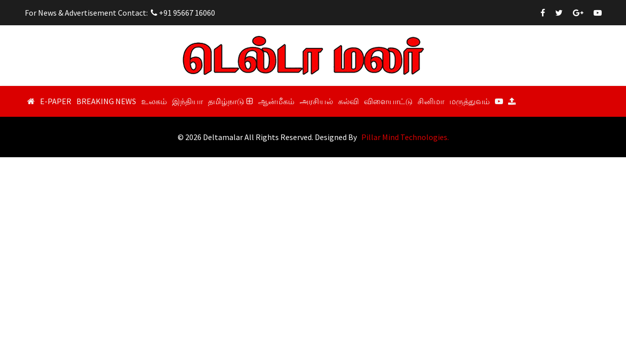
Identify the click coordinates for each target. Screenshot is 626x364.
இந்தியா (187, 101)
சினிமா (431, 101)
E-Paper (56, 101)
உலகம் (154, 101)
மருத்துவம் (470, 101)
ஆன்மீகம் (276, 101)
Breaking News (106, 101)
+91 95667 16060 (183, 13)
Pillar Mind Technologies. (405, 137)
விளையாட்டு (388, 101)
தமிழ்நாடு (231, 101)
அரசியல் (316, 101)
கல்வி (348, 101)
